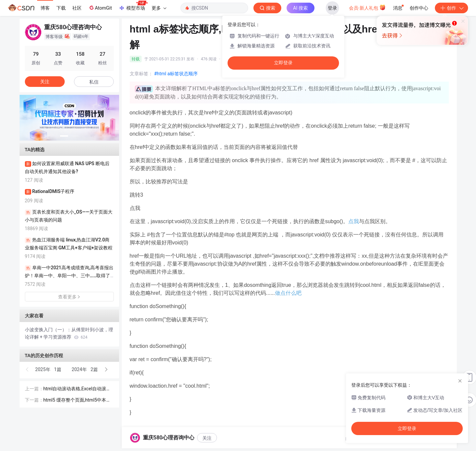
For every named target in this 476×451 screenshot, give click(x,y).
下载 (61, 8)
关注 (207, 438)
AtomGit (100, 8)
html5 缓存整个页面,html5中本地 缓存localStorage (77, 400)
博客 (45, 8)
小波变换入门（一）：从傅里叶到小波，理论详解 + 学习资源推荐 (69, 333)
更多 (159, 8)
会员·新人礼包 (367, 7)
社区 (77, 8)
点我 (354, 221)
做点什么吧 (288, 293)
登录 (332, 8)
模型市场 (133, 6)
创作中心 (419, 8)
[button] (64, 136)
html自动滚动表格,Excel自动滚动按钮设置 (77, 389)
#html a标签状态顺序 (176, 74)
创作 (451, 8)
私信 (94, 82)
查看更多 (69, 297)
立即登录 (283, 63)
